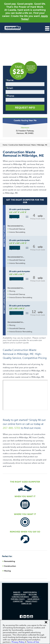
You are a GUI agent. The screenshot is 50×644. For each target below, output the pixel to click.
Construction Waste (20, 597)
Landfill (35, 597)
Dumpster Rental (30, 592)
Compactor (18, 601)
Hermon (25, 128)
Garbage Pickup (20, 595)
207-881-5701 (11, 428)
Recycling (33, 595)
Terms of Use (26, 604)
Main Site (17, 592)
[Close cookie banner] (46, 622)
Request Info (25, 108)
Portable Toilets (18, 599)
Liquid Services (33, 599)
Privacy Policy (31, 601)
